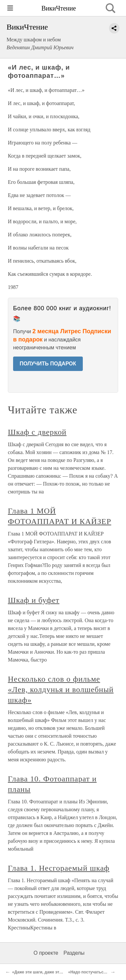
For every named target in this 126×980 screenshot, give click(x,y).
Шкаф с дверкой (37, 432)
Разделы (74, 953)
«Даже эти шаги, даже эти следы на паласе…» (57, 972)
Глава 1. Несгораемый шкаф (59, 868)
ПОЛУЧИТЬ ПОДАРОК (48, 364)
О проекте (46, 953)
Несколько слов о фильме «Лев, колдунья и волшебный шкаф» (61, 689)
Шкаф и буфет (34, 600)
